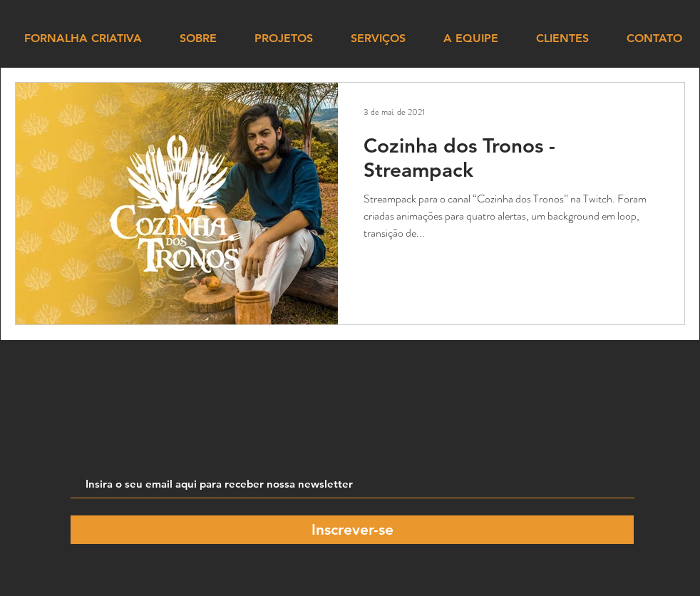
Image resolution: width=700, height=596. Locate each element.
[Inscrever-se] (352, 530)
